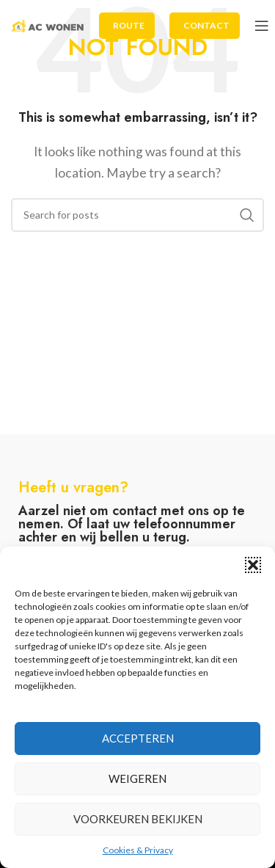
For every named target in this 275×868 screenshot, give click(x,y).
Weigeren (137, 778)
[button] (253, 565)
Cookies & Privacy (138, 850)
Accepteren (138, 738)
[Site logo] (48, 24)
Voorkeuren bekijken (138, 819)
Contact (206, 25)
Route (129, 25)
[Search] (137, 215)
